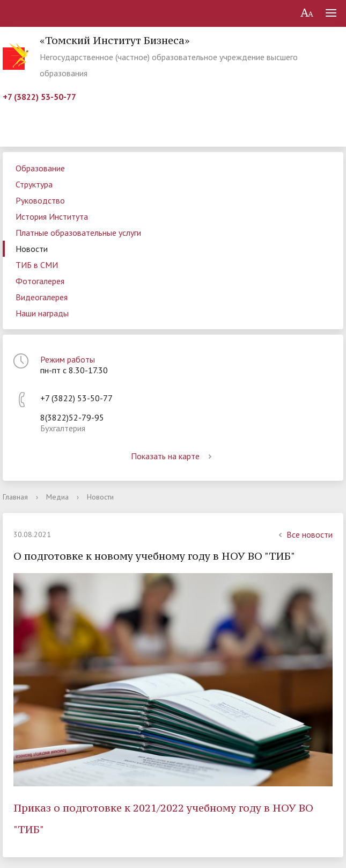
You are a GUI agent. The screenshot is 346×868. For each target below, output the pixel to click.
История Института (52, 216)
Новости (32, 249)
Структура (34, 184)
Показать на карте (173, 456)
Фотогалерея (40, 281)
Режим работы (68, 359)
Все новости (304, 534)
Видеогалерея (42, 297)
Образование (40, 168)
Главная (15, 497)
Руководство (40, 200)
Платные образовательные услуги (78, 233)
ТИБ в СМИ (37, 265)
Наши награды (42, 313)
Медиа (57, 497)
